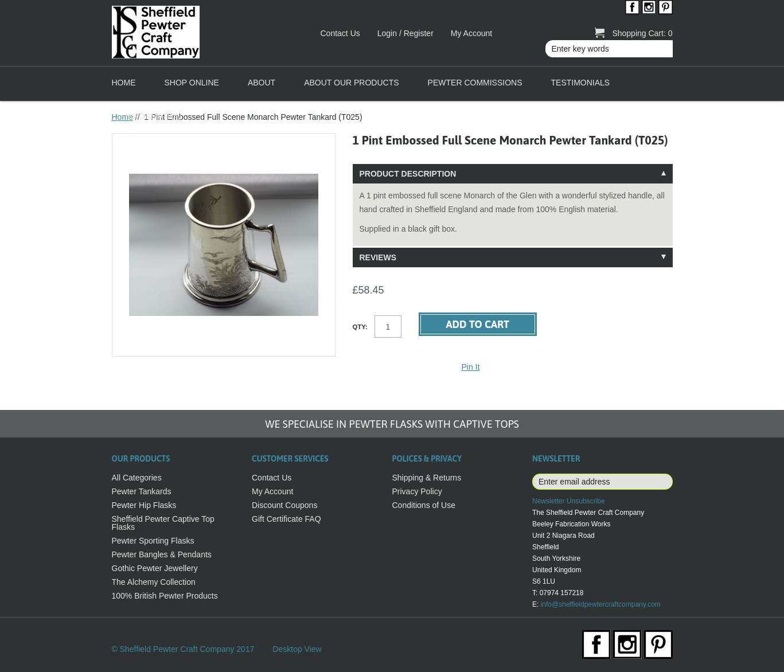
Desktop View (297, 649)
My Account (471, 33)
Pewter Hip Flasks (144, 505)
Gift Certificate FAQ (286, 519)
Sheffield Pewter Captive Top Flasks (163, 523)
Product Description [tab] (408, 174)
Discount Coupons (284, 505)
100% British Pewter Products (165, 596)
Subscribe (664, 482)
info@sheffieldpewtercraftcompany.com (601, 604)
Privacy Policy (417, 491)
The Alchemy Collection (154, 582)
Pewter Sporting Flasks (153, 541)
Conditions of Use (424, 505)
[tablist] (513, 216)
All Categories (137, 478)
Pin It (471, 367)
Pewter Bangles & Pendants (162, 554)
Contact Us (340, 33)
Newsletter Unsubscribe (569, 501)
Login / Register (405, 33)
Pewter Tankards (142, 491)
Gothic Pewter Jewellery (155, 568)
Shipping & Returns (427, 478)
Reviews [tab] (378, 257)
